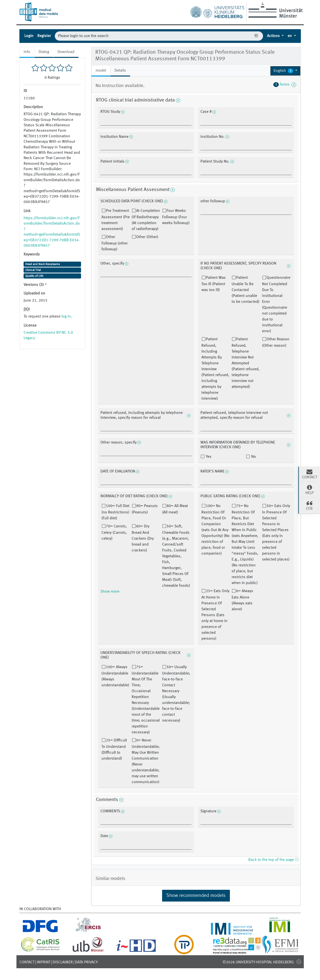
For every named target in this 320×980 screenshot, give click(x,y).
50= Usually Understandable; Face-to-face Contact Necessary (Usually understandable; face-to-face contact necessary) (176, 694)
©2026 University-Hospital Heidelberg (258, 962)
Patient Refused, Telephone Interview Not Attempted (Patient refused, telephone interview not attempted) (246, 363)
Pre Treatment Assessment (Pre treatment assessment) (116, 220)
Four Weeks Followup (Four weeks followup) (176, 217)
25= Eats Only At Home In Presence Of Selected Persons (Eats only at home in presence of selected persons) (215, 615)
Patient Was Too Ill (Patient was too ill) (214, 284)
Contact (27, 962)
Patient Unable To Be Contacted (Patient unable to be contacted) (245, 290)
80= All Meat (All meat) (175, 509)
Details (120, 71)
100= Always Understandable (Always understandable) (115, 676)
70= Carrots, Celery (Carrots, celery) (114, 533)
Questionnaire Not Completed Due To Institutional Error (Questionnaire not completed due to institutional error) (276, 305)
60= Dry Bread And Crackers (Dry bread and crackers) (143, 538)
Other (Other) (147, 237)
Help (309, 490)
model (101, 71)
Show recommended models (196, 896)
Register (44, 36)
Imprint (43, 962)
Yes (208, 457)
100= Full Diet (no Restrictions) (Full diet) (115, 512)
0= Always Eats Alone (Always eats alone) (242, 600)
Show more (110, 592)
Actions (274, 36)
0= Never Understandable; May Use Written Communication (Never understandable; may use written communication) (146, 761)
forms (285, 85)
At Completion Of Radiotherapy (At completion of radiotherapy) (146, 220)
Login (29, 36)
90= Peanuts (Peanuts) (145, 509)
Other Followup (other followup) (115, 243)
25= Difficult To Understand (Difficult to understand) (114, 750)
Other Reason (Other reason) (276, 343)
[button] (285, 71)
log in (66, 317)
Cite (309, 505)
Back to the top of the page (273, 860)
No (253, 457)
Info (27, 52)
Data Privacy (86, 962)
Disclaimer (63, 962)
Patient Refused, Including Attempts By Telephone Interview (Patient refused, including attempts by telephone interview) (215, 369)
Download (66, 52)
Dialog (44, 52)
